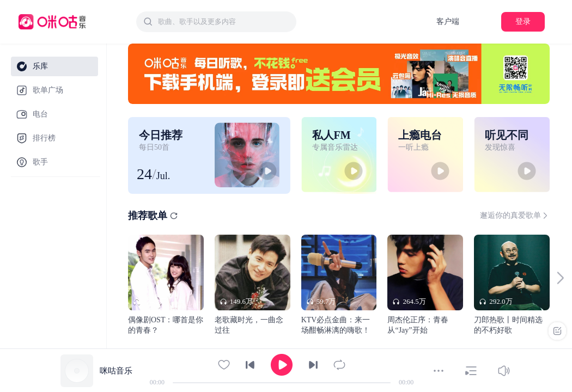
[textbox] (224, 22)
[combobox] (216, 22)
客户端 (448, 22)
